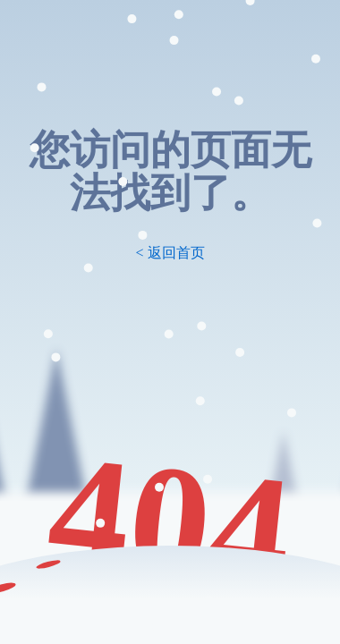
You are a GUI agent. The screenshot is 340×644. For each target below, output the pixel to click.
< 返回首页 (170, 253)
